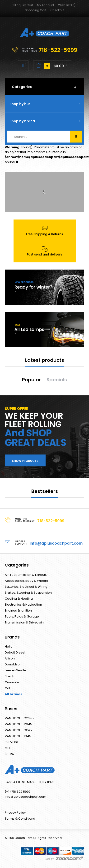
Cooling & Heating (19, 599)
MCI (8, 748)
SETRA (9, 754)
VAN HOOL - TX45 (18, 736)
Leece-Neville (15, 670)
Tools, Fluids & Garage (22, 616)
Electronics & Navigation (23, 605)
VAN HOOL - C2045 (19, 718)
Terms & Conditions (20, 819)
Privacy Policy (15, 813)
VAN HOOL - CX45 (18, 730)
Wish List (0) (67, 5)
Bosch (9, 676)
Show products (25, 461)
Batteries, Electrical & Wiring (26, 587)
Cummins (12, 682)
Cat (7, 688)
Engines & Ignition (18, 610)
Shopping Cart (36, 10)
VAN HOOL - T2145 (18, 724)
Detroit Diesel (15, 652)
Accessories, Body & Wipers (26, 581)
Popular (31, 380)
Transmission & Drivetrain (24, 622)
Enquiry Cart (23, 5)
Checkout (57, 10)
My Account (46, 5)
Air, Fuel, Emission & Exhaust (26, 575)
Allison (10, 658)
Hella (9, 646)
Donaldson (13, 664)
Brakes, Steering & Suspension (28, 593)
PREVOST (12, 742)
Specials (57, 380)
